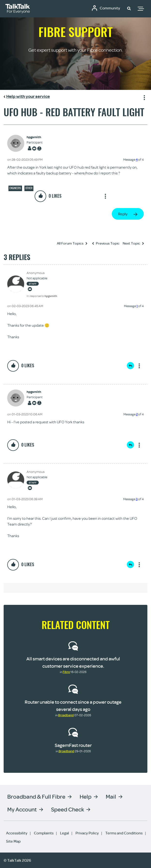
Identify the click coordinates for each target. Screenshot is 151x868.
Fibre (66, 672)
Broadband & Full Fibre (36, 796)
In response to (42, 296)
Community (110, 8)
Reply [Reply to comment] (130, 366)
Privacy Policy (87, 833)
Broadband (66, 715)
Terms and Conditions (124, 833)
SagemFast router (73, 745)
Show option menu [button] (143, 97)
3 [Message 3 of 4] (137, 499)
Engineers (15, 188)
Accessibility (17, 833)
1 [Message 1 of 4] (137, 306)
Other (29, 188)
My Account (22, 809)
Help (86, 796)
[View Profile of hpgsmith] (35, 137)
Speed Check (68, 809)
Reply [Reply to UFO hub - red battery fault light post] (123, 214)
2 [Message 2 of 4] (137, 414)
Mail (111, 796)
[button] (129, 8)
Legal (64, 833)
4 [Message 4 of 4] (137, 159)
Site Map (13, 841)
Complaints (44, 833)
